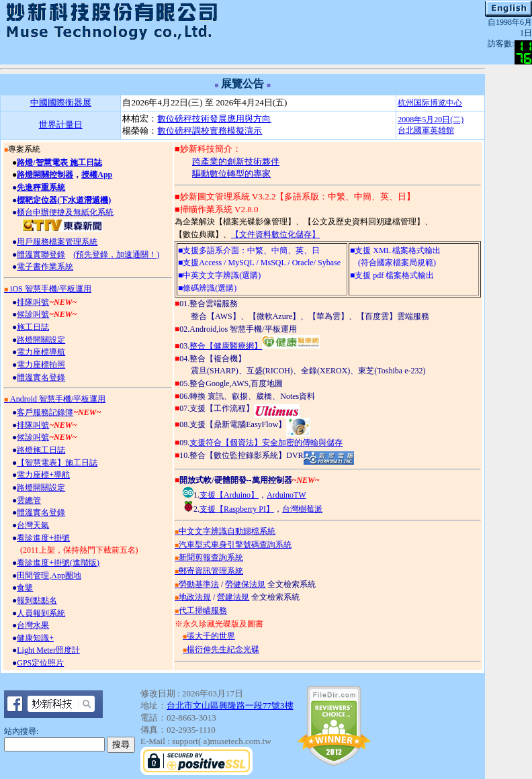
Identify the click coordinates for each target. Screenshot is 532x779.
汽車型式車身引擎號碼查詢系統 (233, 545)
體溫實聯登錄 (41, 255)
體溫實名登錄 (41, 377)
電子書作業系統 (45, 267)
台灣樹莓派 (302, 509)
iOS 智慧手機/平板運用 (48, 289)
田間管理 (33, 576)
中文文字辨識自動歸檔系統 (225, 531)
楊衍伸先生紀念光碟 (221, 649)
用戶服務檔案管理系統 (57, 242)
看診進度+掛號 (43, 538)
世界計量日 (61, 125)
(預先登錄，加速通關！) (116, 255)
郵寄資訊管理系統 (209, 571)
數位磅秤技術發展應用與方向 (214, 119)
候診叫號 (33, 314)
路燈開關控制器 (45, 175)
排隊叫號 (33, 302)
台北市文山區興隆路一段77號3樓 (230, 705)
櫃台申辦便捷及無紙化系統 (65, 212)
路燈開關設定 (41, 340)
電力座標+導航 (43, 475)
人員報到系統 (41, 613)
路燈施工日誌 (41, 450)
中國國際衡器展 (61, 102)
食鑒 (25, 588)
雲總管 (29, 500)
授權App (97, 175)
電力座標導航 (41, 352)
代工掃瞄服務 (201, 610)
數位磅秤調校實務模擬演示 (210, 131)
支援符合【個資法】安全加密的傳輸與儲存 (266, 443)
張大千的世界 (209, 636)
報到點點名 (37, 600)
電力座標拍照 (41, 365)
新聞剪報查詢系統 (209, 557)
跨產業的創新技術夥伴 (236, 162)
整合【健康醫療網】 (255, 346)
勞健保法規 (245, 584)
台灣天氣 (33, 525)
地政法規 (193, 597)
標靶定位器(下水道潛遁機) (64, 200)
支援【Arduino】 (229, 495)
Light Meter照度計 (48, 650)
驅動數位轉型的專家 (231, 174)
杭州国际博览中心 (430, 103)
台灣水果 (33, 625)
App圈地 (66, 576)
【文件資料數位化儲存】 (275, 234)
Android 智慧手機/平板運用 (55, 399)
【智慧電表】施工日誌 (57, 463)
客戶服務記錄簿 (45, 412)
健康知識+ (35, 638)
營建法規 (233, 597)
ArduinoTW (286, 495)
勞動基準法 (197, 584)
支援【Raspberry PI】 (237, 509)
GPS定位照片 (40, 663)
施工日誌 (33, 327)
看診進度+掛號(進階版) (58, 563)
